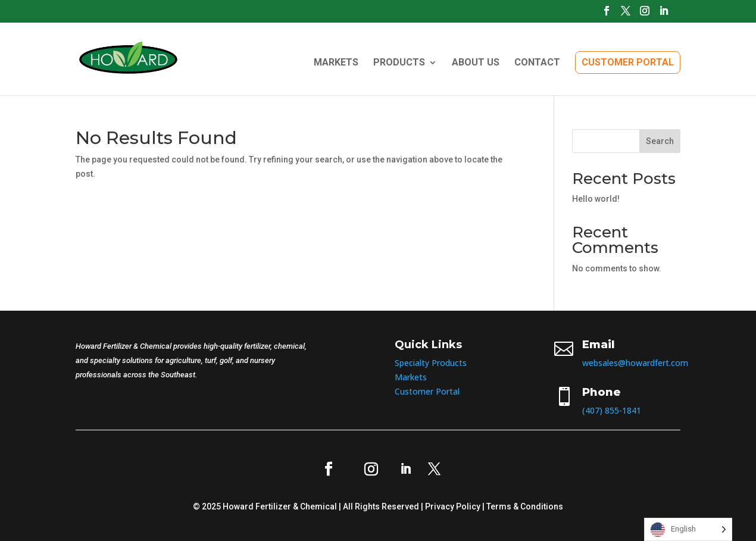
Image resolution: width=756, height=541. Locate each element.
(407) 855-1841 (612, 410)
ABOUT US (476, 63)
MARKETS (336, 63)
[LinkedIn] (664, 14)
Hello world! (596, 199)
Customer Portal (427, 391)
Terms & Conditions (525, 506)
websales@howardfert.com (635, 363)
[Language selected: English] (688, 529)
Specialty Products (431, 363)
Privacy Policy (453, 506)
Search (660, 141)
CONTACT (537, 63)
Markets (411, 377)
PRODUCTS (399, 63)
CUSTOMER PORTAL (628, 62)
